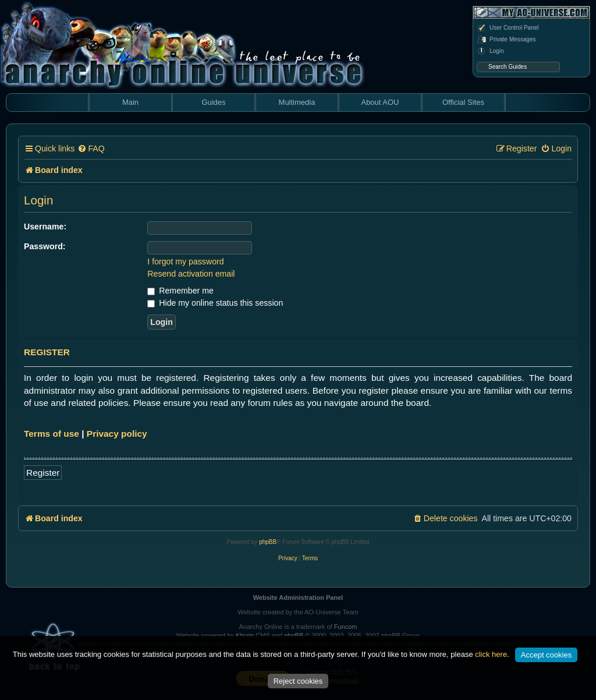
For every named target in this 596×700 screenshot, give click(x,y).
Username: (45, 227)
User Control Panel (508, 28)
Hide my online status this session (215, 303)
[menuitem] (91, 149)
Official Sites (463, 102)
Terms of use (52, 434)
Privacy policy (117, 434)
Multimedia (297, 102)
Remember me (180, 291)
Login (490, 51)
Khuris (245, 635)
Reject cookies (298, 681)
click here (491, 654)
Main (130, 102)
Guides (213, 102)
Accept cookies (546, 655)
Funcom (346, 627)
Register (43, 473)
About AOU (380, 102)
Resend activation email (191, 274)
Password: (45, 246)
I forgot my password (185, 261)
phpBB (268, 542)
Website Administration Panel (298, 598)
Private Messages (506, 40)
